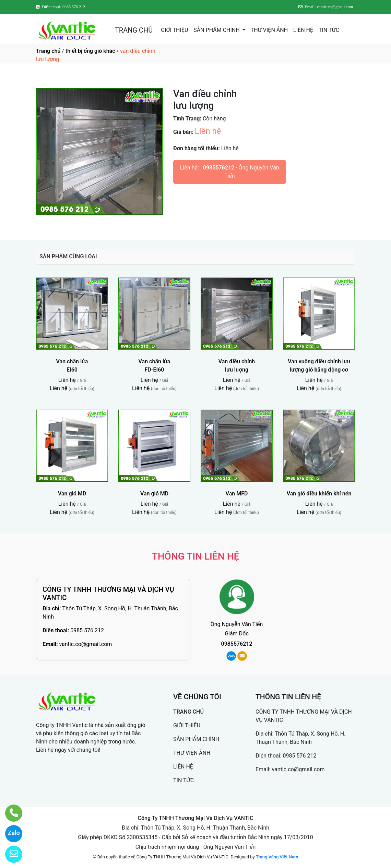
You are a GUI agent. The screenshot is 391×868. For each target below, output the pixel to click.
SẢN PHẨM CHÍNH (217, 30)
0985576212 (219, 168)
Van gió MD (72, 494)
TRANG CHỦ (134, 30)
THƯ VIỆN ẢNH (269, 30)
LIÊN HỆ (303, 30)
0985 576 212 (87, 630)
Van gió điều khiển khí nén (319, 494)
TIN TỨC (329, 30)
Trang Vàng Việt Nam (277, 857)
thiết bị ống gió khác (90, 51)
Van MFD (237, 494)
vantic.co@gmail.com (85, 644)
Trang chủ (48, 51)
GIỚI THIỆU (174, 30)
